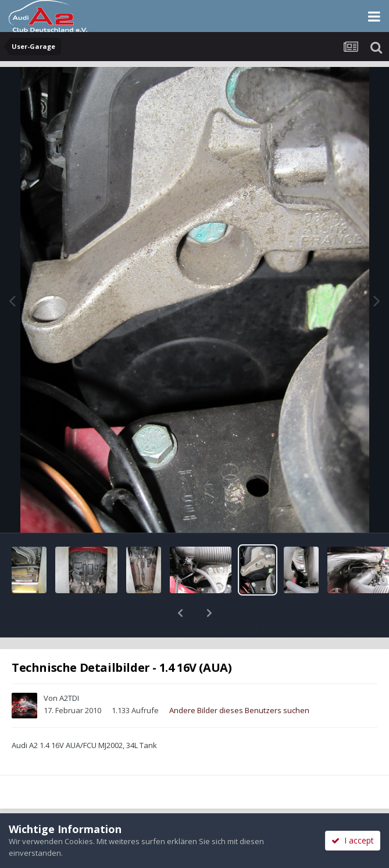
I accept (353, 840)
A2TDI (69, 668)
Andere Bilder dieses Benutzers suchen (239, 680)
